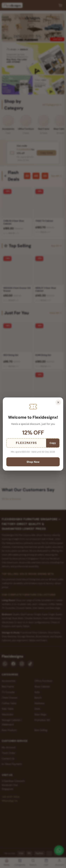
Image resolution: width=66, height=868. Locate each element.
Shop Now (33, 462)
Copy (53, 443)
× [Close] (58, 402)
